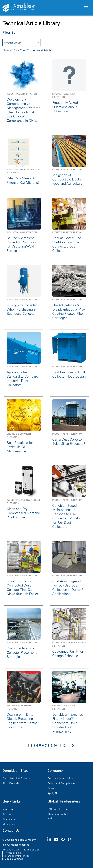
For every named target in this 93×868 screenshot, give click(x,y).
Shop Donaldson (12, 783)
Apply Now (54, 793)
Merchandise (10, 824)
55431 (51, 818)
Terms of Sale (13, 853)
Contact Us (11, 831)
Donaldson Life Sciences (17, 778)
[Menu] (86, 8)
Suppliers (8, 814)
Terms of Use (32, 850)
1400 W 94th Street (59, 809)
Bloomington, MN (58, 814)
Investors (8, 809)
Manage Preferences (17, 856)
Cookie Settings (14, 859)
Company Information (60, 778)
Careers (52, 788)
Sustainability (11, 819)
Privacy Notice (11, 850)
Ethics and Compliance (61, 783)
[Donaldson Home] (42, 8)
